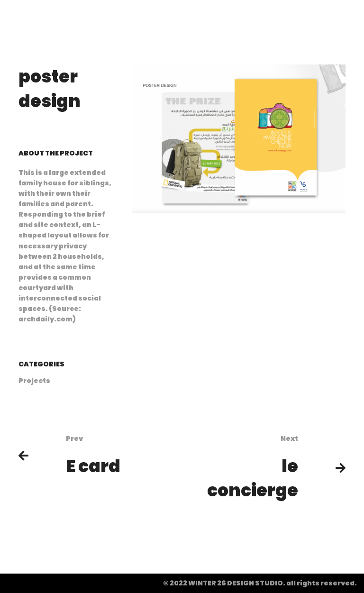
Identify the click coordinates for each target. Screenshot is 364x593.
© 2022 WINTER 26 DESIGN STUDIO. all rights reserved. (260, 583)
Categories (41, 364)
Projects (34, 381)
